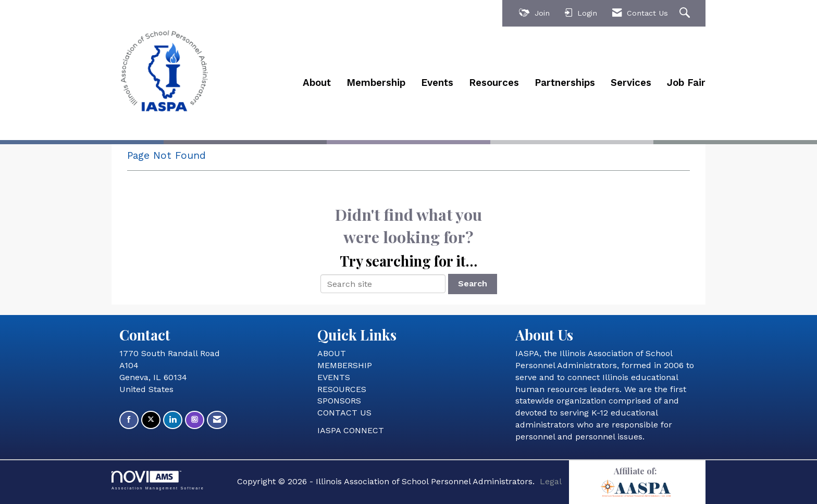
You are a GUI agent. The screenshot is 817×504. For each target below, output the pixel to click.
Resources (494, 83)
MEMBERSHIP (345, 365)
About (317, 83)
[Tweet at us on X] (151, 420)
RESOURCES (342, 389)
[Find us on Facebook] (129, 420)
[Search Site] (686, 13)
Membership (376, 83)
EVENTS (334, 377)
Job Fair (686, 83)
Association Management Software (158, 480)
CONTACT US (344, 413)
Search (473, 283)
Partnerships (565, 83)
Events (437, 83)
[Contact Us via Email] (217, 420)
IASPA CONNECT (351, 430)
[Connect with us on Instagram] (195, 420)
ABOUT (332, 353)
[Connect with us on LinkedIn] (173, 420)
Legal (551, 481)
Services (631, 83)
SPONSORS (339, 401)
